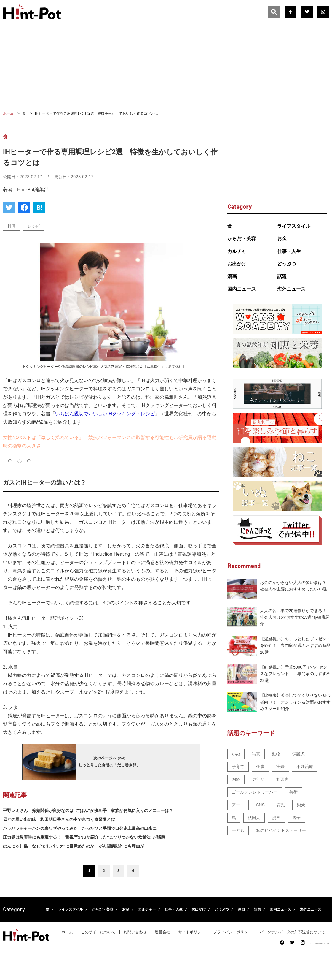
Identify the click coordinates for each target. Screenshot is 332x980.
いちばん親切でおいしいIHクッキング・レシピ (105, 414)
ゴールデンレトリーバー (255, 792)
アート (238, 805)
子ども (238, 830)
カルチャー (239, 251)
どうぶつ (287, 264)
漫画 (232, 277)
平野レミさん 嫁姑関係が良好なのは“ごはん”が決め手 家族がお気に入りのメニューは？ (88, 810)
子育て (238, 767)
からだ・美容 (242, 239)
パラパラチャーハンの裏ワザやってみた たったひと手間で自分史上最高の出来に (80, 828)
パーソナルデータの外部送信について (292, 932)
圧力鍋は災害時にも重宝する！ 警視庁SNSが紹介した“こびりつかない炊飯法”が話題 (84, 837)
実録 (280, 767)
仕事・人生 (289, 251)
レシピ (34, 226)
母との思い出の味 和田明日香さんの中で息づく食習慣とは (59, 819)
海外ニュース (291, 289)
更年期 (258, 779)
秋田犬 (254, 818)
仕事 (260, 767)
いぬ (236, 754)
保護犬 (299, 754)
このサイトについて (98, 932)
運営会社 (162, 932)
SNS (260, 805)
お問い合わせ (135, 932)
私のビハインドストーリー (281, 830)
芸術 (293, 792)
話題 (282, 277)
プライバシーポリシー (232, 932)
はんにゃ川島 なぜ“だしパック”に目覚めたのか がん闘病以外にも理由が (74, 846)
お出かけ (237, 264)
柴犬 (301, 805)
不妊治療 (305, 767)
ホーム (67, 932)
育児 (281, 805)
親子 (296, 818)
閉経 (236, 779)
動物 (276, 754)
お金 (282, 239)
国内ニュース (242, 289)
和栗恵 (282, 779)
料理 (12, 226)
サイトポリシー (192, 932)
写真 (256, 754)
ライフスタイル (294, 226)
